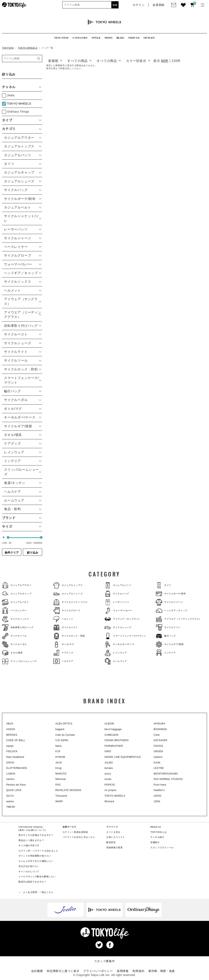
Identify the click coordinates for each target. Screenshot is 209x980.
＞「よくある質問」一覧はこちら (36, 892)
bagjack (60, 729)
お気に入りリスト (116, 837)
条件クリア (12, 553)
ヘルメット (63, 619)
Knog (58, 768)
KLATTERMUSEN (17, 768)
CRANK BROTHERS (117, 740)
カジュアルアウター (17, 585)
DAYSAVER (161, 740)
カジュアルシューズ (68, 594)
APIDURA (160, 724)
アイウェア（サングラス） (123, 619)
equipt (10, 746)
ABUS (10, 724)
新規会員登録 (81, 832)
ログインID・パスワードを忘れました (38, 851)
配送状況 (111, 842)
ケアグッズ (63, 653)
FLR (58, 751)
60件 (165, 61)
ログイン (67, 832)
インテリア (166, 653)
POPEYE (110, 785)
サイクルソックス (16, 619)
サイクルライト (168, 627)
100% (157, 801)
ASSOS (11, 729)
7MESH (11, 807)
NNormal (61, 779)
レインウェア (116, 653)
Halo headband (15, 757)
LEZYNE (159, 768)
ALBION (109, 724)
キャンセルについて (29, 871)
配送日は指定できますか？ (32, 882)
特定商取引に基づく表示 (63, 971)
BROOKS (12, 735)
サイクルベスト (66, 627)
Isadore (158, 757)
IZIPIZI (10, 763)
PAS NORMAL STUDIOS (168, 779)
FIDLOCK (12, 751)
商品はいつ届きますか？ (31, 840)
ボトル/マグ (64, 644)
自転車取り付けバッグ (18, 627)
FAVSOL (159, 746)
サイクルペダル (14, 644)
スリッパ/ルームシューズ (19, 661)
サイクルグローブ (67, 611)
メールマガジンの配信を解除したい (37, 876)
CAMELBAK (112, 735)
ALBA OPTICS (64, 724)
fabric (59, 746)
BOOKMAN (160, 729)
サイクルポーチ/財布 (171, 594)
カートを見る (113, 832)
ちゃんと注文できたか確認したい (36, 861)
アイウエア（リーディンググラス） (179, 619)
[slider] (8, 537)
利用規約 (138, 971)
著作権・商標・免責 (162, 971)
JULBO (109, 763)
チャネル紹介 (157, 837)
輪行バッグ (166, 636)
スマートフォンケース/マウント (125, 636)
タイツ (163, 585)
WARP (59, 801)
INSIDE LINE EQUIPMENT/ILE (123, 757)
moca (108, 774)
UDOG (158, 796)
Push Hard (160, 785)
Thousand (61, 796)
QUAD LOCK (14, 790)
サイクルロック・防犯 (69, 636)
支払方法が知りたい (29, 866)
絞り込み (33, 553)
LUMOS (11, 774)
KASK (157, 763)
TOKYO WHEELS (28, 48)
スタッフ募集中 (105, 961)
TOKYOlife (8, 48)
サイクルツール (14, 636)
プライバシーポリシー (98, 971)
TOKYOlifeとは (159, 832)
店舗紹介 (155, 842)
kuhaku (109, 768)
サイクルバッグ (117, 594)
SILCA (10, 796)
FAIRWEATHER (114, 746)
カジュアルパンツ (118, 585)
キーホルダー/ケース (120, 644)
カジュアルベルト (16, 602)
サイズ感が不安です (29, 845)
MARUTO (61, 774)
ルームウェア (116, 661)
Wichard (109, 801)
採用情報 (123, 971)
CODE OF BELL (16, 740)
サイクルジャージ (169, 602)
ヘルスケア (63, 661)
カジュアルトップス (68, 585)
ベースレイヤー (14, 611)
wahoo (10, 801)
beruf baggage (113, 729)
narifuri (10, 779)
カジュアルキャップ (17, 594)
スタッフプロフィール (162, 847)
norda (108, 779)
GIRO (108, 751)
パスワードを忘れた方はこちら (79, 837)
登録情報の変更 (114, 847)
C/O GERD (62, 740)
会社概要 (37, 971)
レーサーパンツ (117, 602)
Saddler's (159, 790)
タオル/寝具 (12, 653)
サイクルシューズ (118, 627)
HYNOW (60, 757)
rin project (110, 790)
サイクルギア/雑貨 (170, 644)
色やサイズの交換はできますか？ (36, 835)
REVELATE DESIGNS (68, 790)
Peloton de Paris (16, 785)
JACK (59, 763)
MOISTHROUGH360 (166, 774)
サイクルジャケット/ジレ (71, 602)
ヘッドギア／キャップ (172, 611)
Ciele (157, 735)
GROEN (158, 751)
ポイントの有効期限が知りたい (35, 856)
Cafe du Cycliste (65, 735)
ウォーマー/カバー (118, 611)
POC (58, 785)
